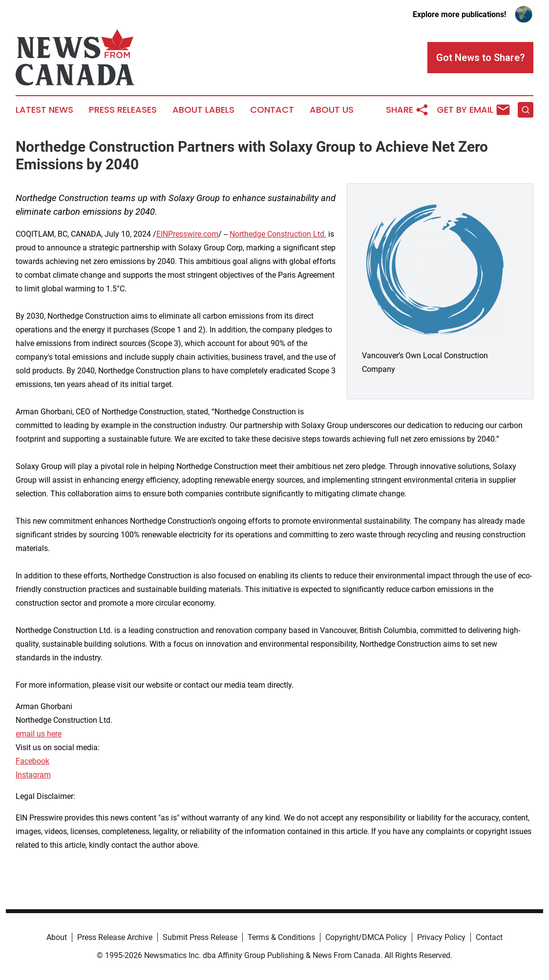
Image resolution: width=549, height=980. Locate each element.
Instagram (33, 775)
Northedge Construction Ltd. (278, 234)
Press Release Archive (115, 937)
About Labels (203, 110)
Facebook (32, 761)
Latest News (44, 110)
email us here (39, 734)
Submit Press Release (200, 937)
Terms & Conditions (281, 937)
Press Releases (123, 110)
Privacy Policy (441, 937)
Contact (272, 110)
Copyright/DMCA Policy (366, 937)
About (57, 937)
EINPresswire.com (187, 234)
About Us (332, 110)
